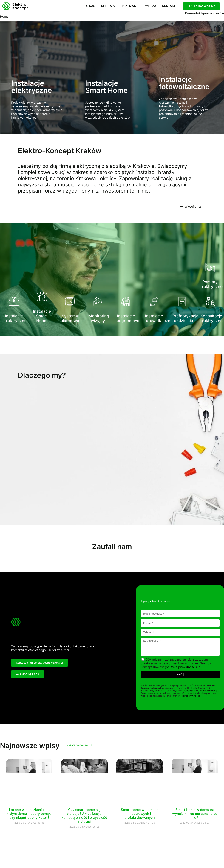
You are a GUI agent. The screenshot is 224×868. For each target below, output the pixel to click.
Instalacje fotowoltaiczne (159, 318)
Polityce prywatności (190, 696)
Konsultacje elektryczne (211, 318)
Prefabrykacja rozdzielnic (185, 318)
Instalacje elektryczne (16, 318)
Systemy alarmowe (70, 318)
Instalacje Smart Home (42, 316)
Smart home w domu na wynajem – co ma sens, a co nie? (195, 814)
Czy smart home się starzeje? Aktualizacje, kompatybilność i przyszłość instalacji (84, 816)
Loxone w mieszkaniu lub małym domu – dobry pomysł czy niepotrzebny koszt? (29, 814)
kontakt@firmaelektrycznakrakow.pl (201, 691)
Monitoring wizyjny (99, 318)
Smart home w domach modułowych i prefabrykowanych (140, 814)
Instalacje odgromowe (128, 318)
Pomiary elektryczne (211, 284)
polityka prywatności (181, 667)
